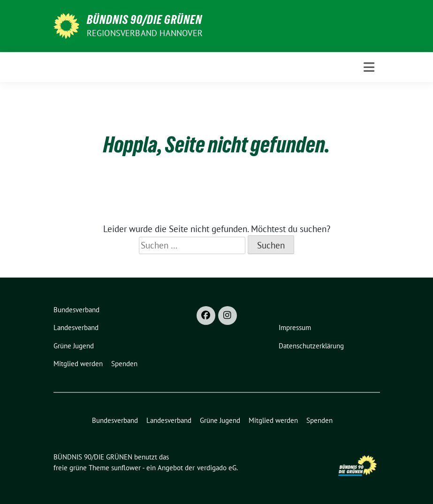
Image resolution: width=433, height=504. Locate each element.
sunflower (126, 468)
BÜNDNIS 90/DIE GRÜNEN (144, 20)
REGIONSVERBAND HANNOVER (145, 33)
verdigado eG (217, 468)
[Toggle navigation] (369, 67)
